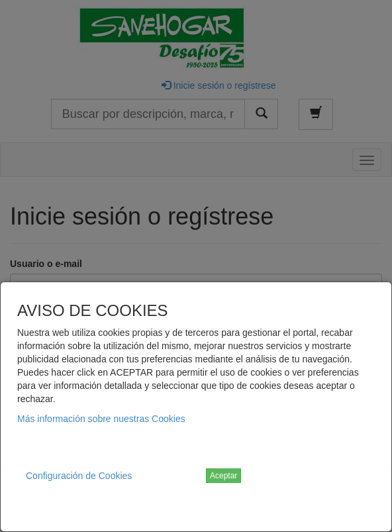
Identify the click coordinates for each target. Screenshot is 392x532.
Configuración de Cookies (79, 476)
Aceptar (223, 476)
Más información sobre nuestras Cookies (101, 419)
